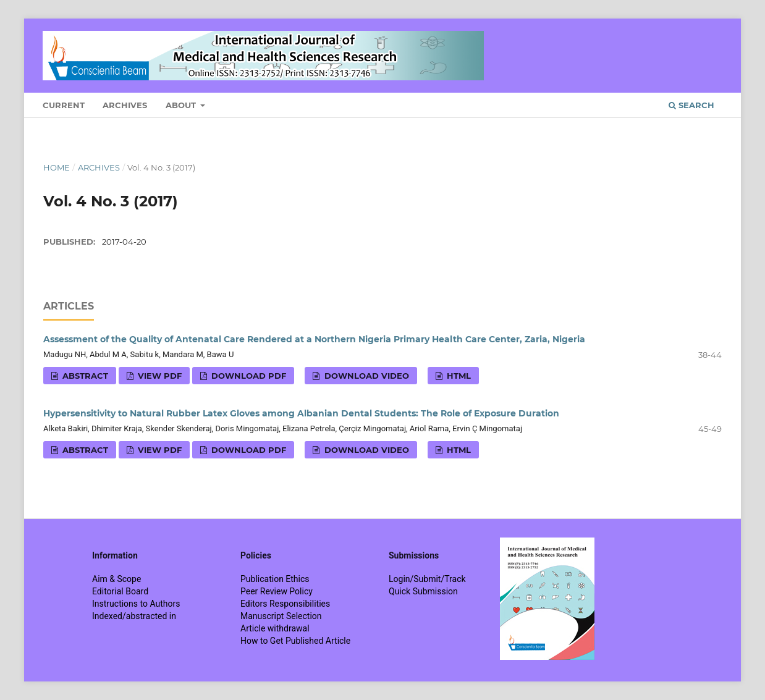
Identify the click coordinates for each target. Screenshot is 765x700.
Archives (125, 105)
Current (64, 105)
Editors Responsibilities (285, 604)
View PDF (158, 376)
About (182, 105)
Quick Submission (423, 591)
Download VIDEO (366, 376)
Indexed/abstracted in (134, 616)
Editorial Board (120, 591)
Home (57, 167)
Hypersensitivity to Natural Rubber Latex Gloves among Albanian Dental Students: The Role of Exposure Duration (301, 413)
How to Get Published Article (295, 641)
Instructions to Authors (136, 604)
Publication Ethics (275, 579)
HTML (458, 376)
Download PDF (247, 376)
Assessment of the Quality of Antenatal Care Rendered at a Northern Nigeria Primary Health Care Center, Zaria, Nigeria (314, 339)
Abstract (84, 376)
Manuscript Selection (281, 616)
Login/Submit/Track (427, 579)
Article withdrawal (275, 628)
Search (691, 105)
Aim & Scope (116, 579)
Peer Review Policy (277, 591)
